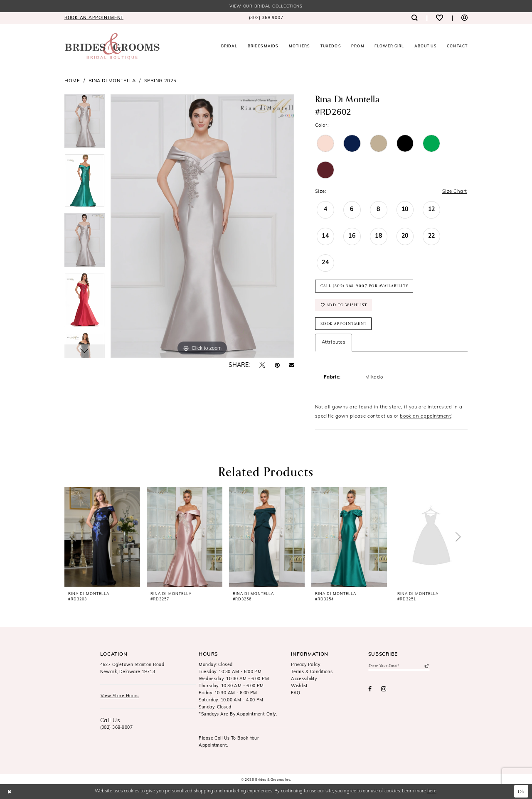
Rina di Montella (112, 81)
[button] (464, 18)
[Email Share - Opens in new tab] (292, 366)
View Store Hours (120, 697)
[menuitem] (94, 18)
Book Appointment (344, 324)
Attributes (334, 342)
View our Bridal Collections (266, 6)
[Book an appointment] (94, 18)
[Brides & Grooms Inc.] (112, 46)
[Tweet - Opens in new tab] (262, 365)
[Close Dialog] (9, 792)
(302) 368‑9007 (117, 728)
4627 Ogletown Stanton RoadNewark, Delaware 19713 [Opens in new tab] (132, 669)
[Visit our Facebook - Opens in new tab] (370, 690)
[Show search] (414, 18)
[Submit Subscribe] (426, 666)
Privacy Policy (305, 665)
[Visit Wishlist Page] (440, 18)
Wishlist (299, 686)
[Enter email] (399, 666)
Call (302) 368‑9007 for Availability (365, 286)
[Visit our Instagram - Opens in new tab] (384, 690)
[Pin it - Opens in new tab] (277, 366)
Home (72, 81)
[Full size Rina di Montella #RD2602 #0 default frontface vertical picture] (202, 226)
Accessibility (304, 680)
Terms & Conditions (312, 672)
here (432, 791)
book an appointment (425, 416)
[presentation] (102, 537)
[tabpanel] (85, 124)
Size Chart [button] (455, 192)
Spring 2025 (160, 81)
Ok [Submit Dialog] (522, 792)
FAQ (296, 693)
